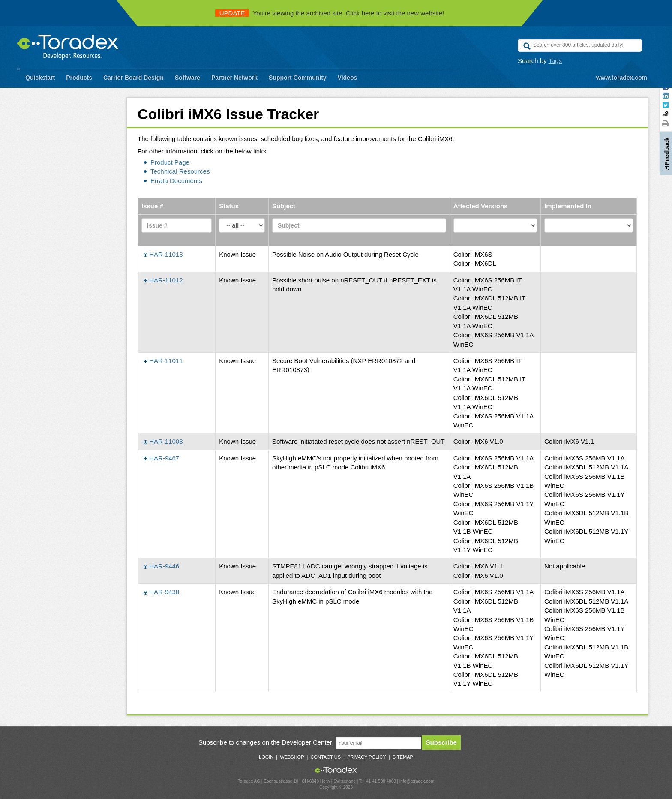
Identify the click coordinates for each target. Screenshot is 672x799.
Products (79, 78)
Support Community (298, 78)
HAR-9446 (161, 566)
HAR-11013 (163, 254)
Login (266, 757)
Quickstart (40, 78)
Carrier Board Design (133, 78)
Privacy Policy (367, 757)
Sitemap (403, 757)
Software (187, 78)
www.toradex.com (622, 78)
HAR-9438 (161, 592)
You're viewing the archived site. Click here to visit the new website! (330, 13)
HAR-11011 (163, 361)
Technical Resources (180, 171)
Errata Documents (176, 181)
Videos (348, 78)
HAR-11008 (163, 441)
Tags (555, 61)
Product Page (170, 162)
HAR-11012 (163, 280)
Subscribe (441, 742)
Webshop (292, 757)
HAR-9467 (161, 458)
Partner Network (234, 78)
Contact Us (325, 757)
